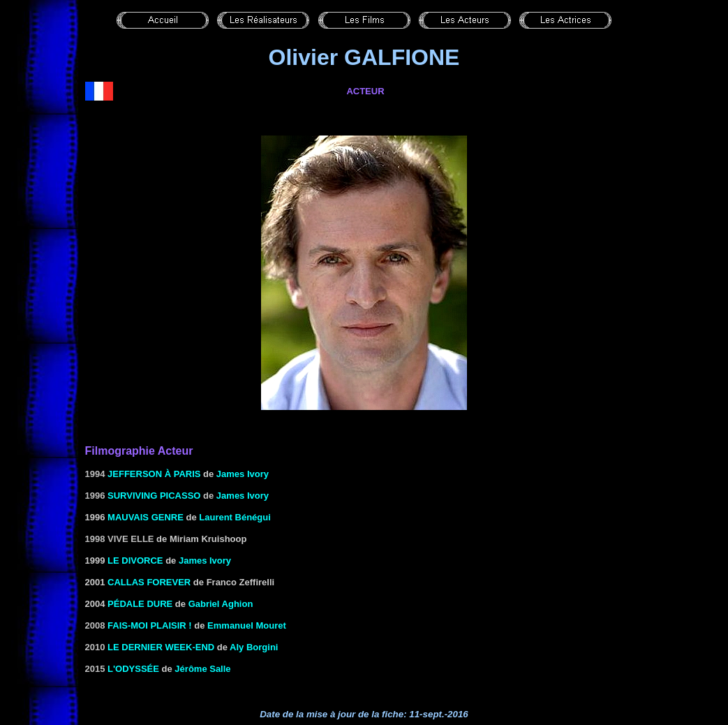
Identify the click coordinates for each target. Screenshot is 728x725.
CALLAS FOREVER (149, 582)
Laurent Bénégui (235, 517)
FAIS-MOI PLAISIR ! (150, 625)
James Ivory (243, 474)
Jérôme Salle (202, 669)
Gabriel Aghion (221, 604)
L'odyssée (133, 669)
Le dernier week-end (161, 647)
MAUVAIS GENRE (146, 517)
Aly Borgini (254, 647)
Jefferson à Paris (154, 474)
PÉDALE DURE (140, 604)
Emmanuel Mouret (247, 625)
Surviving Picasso (154, 496)
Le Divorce (135, 561)
